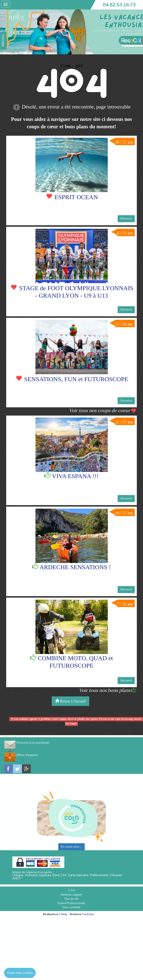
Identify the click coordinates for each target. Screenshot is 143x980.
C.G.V (72, 890)
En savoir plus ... (71, 847)
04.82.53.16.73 (119, 5)
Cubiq (63, 914)
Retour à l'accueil (70, 701)
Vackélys (88, 914)
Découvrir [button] (126, 219)
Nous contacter (71, 907)
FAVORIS (3, 41)
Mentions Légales (71, 895)
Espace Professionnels (71, 903)
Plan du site (71, 899)
